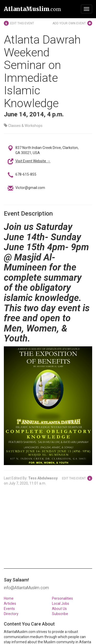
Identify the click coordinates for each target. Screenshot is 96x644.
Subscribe (60, 614)
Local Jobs (61, 603)
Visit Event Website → (33, 161)
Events (9, 609)
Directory (11, 614)
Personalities (62, 598)
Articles (10, 603)
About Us (59, 609)
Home (9, 598)
